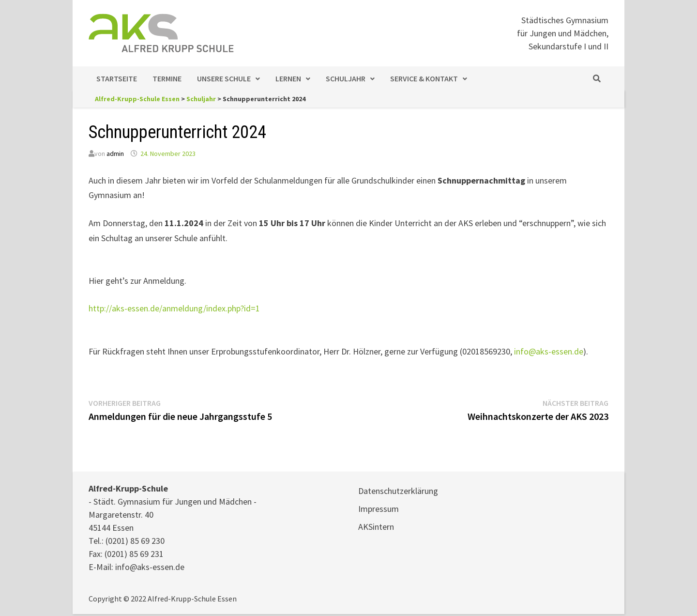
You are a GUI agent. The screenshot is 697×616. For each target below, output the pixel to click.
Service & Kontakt (424, 78)
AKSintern (376, 527)
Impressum (379, 509)
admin (115, 154)
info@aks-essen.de (549, 351)
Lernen (288, 78)
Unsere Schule (224, 78)
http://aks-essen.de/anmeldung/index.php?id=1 (174, 308)
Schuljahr (346, 78)
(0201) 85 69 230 (135, 541)
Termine (167, 78)
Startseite (117, 78)
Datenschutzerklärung (398, 491)
